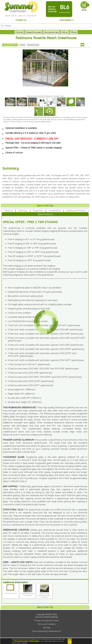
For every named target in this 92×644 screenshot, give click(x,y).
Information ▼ (67, 20)
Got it (70, 641)
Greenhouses (29, 32)
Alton (60, 32)
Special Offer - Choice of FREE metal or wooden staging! (33, 148)
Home (15, 32)
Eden (69, 32)
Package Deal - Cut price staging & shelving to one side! (33, 143)
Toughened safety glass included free (28, 594)
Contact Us (21, 20)
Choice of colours (14, 153)
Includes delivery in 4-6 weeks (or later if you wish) (31, 133)
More (78, 32)
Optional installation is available (21, 128)
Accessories (47, 32)
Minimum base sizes (11, 592)
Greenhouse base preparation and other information (45, 594)
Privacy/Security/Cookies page (26, 641)
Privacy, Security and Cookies (47, 620)
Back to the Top (45, 206)
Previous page (10, 45)
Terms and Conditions (47, 624)
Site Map (47, 628)
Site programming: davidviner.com (47, 631)
